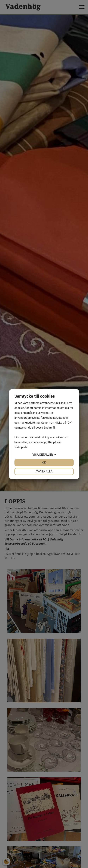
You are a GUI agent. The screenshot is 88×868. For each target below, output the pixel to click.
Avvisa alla (44, 471)
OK (44, 463)
